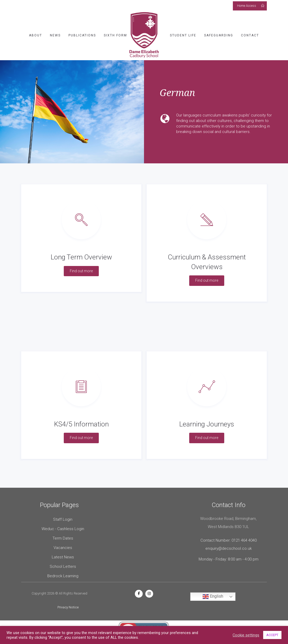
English (213, 597)
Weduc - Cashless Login (63, 529)
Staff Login (63, 519)
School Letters (63, 567)
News (55, 35)
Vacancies (63, 548)
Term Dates (63, 538)
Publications (82, 35)
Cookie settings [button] (246, 635)
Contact (250, 35)
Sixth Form (115, 35)
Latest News (63, 557)
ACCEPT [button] (272, 635)
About (36, 35)
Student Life (183, 35)
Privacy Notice (68, 607)
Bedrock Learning (63, 576)
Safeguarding (219, 35)
